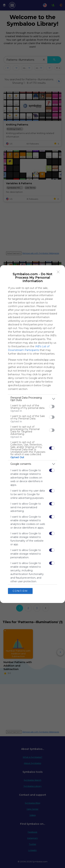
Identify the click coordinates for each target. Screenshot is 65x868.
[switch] (52, 407)
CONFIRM (20, 591)
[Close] (58, 272)
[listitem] (32, 399)
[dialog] (32, 434)
